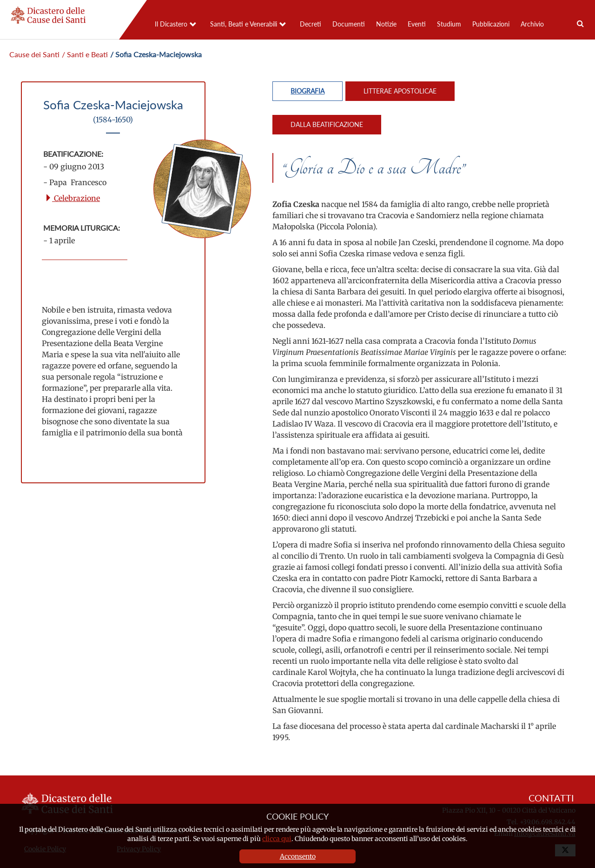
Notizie (386, 24)
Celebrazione (72, 198)
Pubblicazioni (491, 24)
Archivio (532, 24)
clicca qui (277, 839)
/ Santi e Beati (85, 54)
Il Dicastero (171, 24)
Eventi (417, 24)
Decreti (311, 24)
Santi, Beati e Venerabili (244, 24)
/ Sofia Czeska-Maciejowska (156, 54)
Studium (449, 24)
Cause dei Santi (34, 54)
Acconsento (298, 856)
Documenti (349, 24)
